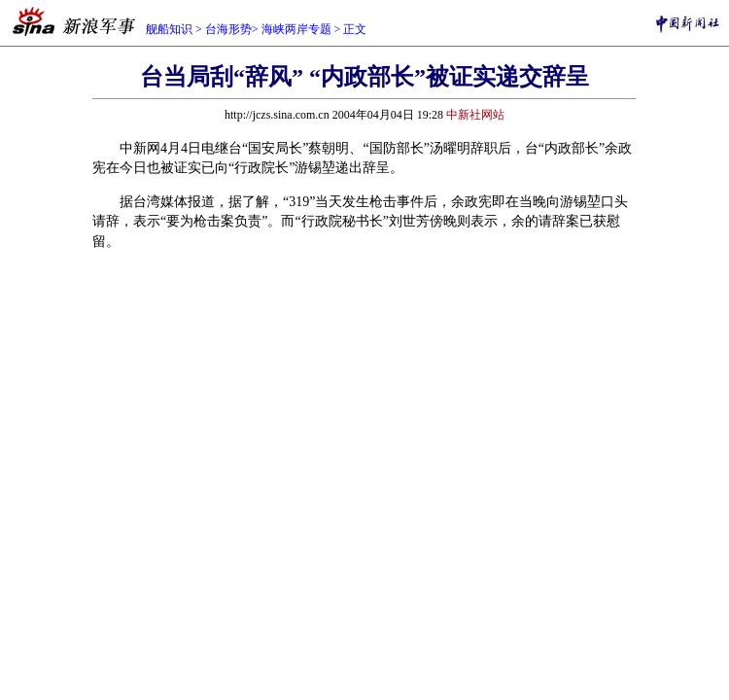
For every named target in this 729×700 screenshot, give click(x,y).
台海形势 (228, 29)
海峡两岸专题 (296, 29)
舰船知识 (169, 29)
